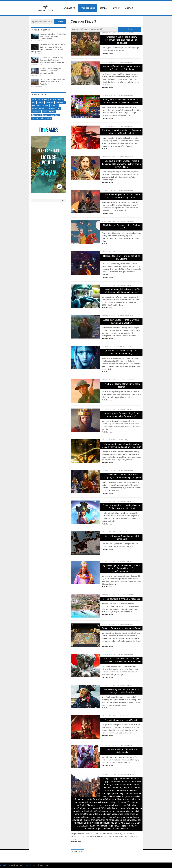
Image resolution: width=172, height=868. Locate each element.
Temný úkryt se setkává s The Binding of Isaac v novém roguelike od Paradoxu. (122, 101)
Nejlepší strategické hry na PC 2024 (122, 720)
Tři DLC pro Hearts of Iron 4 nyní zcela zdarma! (122, 385)
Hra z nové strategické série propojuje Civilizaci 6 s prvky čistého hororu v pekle (122, 660)
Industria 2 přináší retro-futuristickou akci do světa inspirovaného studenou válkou (53, 36)
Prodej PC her (88, 8)
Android (129, 8)
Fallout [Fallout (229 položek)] (61, 99)
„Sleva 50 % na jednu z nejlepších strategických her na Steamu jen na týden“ (122, 476)
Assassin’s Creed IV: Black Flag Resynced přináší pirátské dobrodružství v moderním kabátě (52, 60)
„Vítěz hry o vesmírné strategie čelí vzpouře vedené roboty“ (122, 352)
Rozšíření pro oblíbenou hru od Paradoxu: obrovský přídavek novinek (122, 132)
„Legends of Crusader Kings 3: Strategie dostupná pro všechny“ (122, 321)
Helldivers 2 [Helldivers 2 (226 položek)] (60, 102)
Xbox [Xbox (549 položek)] (49, 118)
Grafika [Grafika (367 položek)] (41, 102)
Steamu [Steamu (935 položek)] (35, 118)
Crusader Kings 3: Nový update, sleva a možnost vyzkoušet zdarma (122, 68)
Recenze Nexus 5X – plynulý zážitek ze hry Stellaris (122, 257)
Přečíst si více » (107, 53)
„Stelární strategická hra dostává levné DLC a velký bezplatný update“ (122, 196)
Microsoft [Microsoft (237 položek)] (54, 106)
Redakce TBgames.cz (127, 33)
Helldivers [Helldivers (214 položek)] (49, 102)
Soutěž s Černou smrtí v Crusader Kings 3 (122, 628)
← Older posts (77, 851)
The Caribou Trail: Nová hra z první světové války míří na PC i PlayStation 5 (52, 82)
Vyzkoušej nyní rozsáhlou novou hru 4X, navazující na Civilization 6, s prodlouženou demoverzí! (122, 568)
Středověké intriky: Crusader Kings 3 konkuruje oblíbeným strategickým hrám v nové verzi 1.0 (122, 164)
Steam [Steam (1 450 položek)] (44, 115)
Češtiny (103, 8)
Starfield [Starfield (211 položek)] (52, 112)
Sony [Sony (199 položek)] (45, 112)
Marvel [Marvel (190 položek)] (46, 106)
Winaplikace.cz (5, 865)
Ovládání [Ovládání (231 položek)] (43, 109)
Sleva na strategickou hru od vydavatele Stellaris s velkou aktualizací (122, 507)
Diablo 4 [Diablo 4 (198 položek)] (53, 99)
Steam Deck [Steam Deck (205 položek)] (54, 115)
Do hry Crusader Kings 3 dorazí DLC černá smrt (122, 538)
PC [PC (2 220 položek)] (59, 109)
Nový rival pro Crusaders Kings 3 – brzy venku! (122, 227)
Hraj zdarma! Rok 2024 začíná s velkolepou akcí (122, 751)
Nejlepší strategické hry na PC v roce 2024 (122, 599)
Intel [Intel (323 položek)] (39, 106)
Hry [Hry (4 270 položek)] (33, 106)
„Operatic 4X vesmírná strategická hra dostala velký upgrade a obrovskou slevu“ (122, 446)
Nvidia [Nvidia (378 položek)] (34, 109)
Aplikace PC (69, 8)
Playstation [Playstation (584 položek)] (36, 112)
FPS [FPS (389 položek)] (34, 102)
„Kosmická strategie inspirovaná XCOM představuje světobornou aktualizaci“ (122, 291)
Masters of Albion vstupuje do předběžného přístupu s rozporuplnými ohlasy (50, 71)
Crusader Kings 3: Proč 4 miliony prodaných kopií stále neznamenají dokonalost (122, 40)
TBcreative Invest (31, 865)
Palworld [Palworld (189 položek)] (52, 109)
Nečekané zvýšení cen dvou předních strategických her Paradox (122, 691)
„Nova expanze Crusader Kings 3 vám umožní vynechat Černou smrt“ (122, 415)
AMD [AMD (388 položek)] (34, 99)
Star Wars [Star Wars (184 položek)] (36, 115)
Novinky (116, 8)
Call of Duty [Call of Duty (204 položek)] (43, 99)
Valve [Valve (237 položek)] (42, 118)
